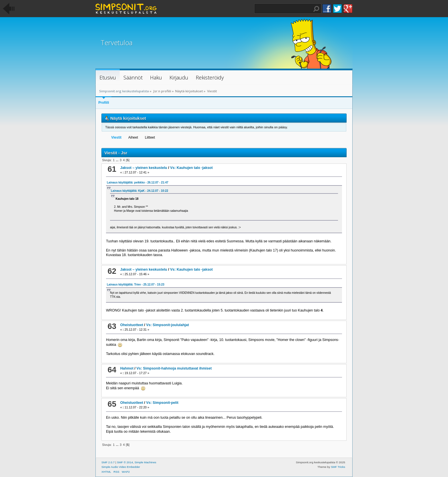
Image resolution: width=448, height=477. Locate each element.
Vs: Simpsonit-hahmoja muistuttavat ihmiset (174, 368)
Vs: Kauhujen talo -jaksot (191, 168)
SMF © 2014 (125, 462)
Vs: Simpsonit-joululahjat (167, 325)
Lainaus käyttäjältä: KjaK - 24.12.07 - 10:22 (140, 191)
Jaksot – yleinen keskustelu (144, 168)
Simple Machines (145, 462)
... (117, 160)
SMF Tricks (338, 467)
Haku (316, 9)
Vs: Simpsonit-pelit (162, 403)
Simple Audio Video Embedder (121, 467)
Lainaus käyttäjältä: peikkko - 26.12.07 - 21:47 (138, 182)
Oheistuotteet (132, 325)
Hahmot (127, 368)
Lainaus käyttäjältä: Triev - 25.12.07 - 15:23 (136, 285)
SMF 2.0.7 (108, 462)
